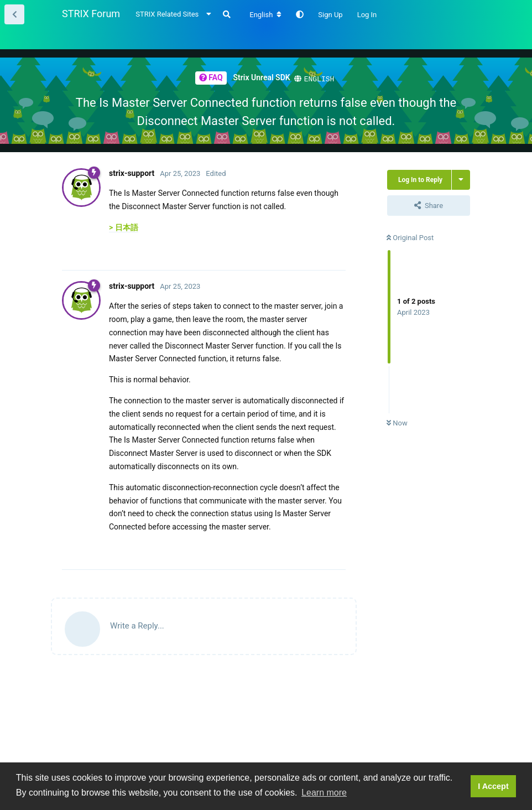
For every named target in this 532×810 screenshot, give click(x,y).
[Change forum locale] (265, 15)
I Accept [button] (493, 786)
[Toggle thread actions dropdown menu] (461, 179)
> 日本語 (124, 227)
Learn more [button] (324, 793)
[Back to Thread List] (14, 14)
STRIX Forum (91, 14)
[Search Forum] (227, 14)
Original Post (410, 237)
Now (397, 422)
